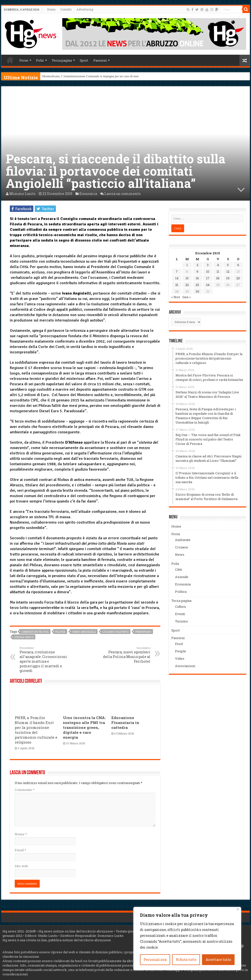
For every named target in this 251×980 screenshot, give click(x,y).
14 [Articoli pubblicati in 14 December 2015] (177, 278)
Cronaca (181, 547)
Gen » (187, 297)
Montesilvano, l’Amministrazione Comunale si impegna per (81, 76)
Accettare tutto (218, 960)
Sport (84, 60)
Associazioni (185, 666)
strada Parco (24, 637)
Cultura (180, 606)
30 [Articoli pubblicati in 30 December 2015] (197, 291)
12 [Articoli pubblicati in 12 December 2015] (228, 271)
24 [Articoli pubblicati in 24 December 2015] (208, 285)
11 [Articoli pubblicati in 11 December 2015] (218, 271)
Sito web (21, 866)
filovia (60, 632)
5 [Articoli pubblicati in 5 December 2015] (228, 265)
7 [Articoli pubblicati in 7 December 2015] (177, 271)
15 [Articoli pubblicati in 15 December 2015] (187, 278)
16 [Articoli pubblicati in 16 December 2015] (197, 278)
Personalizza (155, 960)
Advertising (85, 9)
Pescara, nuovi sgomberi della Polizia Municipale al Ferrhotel (125, 655)
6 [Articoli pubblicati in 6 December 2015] (238, 265)
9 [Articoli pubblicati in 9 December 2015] (197, 271)
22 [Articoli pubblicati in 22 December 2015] (187, 285)
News (180, 554)
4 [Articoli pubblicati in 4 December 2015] (218, 265)
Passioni (100, 60)
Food (179, 644)
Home (51, 9)
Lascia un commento (123, 194)
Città (178, 569)
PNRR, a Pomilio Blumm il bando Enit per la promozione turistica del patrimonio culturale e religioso (36, 730)
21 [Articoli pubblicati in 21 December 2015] (177, 285)
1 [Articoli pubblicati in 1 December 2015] (187, 265)
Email (20, 850)
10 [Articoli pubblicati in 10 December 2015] (208, 271)
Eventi (180, 614)
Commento (25, 790)
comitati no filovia (35, 632)
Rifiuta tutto (186, 960)
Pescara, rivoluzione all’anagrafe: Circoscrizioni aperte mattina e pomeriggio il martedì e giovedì (45, 659)
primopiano (143, 632)
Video (180, 658)
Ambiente (183, 540)
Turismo (182, 621)
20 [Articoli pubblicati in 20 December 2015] (238, 278)
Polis (40, 60)
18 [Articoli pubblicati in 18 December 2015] (218, 278)
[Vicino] (238, 909)
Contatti (66, 9)
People (181, 651)
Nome (21, 834)
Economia (44, 149)
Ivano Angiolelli (84, 632)
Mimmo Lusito (22, 194)
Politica (181, 592)
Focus (24, 60)
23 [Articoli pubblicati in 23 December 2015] (197, 285)
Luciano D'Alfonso (116, 632)
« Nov (176, 297)
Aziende (182, 577)
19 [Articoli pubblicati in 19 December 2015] (228, 278)
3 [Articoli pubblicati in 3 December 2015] (208, 265)
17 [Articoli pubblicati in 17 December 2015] (208, 278)
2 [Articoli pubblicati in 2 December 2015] (197, 265)
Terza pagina (62, 60)
